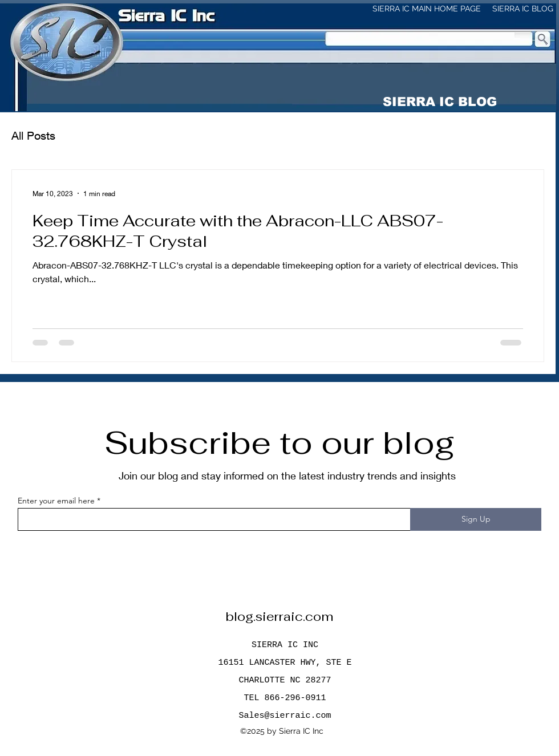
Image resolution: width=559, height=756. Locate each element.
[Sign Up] (476, 519)
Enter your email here (56, 501)
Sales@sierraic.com (285, 716)
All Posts (33, 135)
